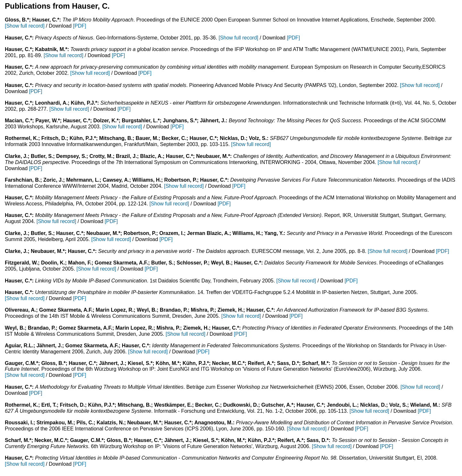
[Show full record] (25, 26)
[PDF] (80, 26)
